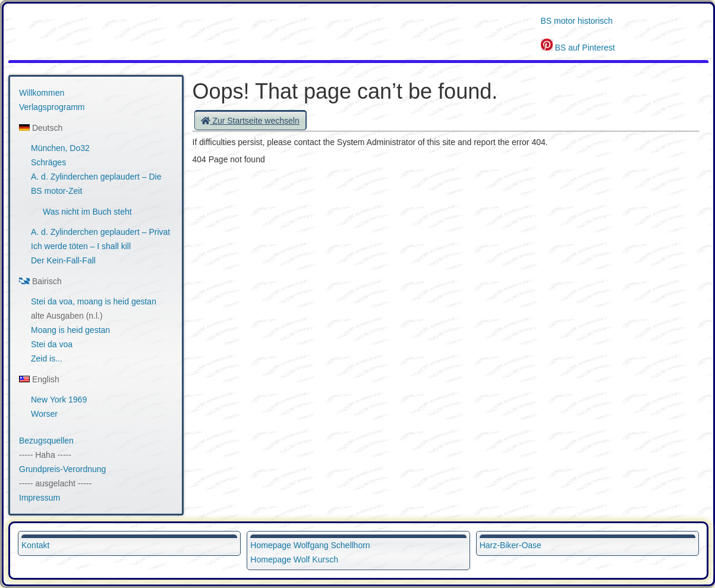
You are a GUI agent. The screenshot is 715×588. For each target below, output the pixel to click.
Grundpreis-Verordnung (62, 469)
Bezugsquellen (46, 441)
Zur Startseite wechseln (250, 121)
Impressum (40, 498)
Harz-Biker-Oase (511, 545)
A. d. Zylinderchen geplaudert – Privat (100, 232)
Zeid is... (47, 359)
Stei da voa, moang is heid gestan (94, 301)
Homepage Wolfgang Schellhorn (310, 545)
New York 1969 (59, 400)
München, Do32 (60, 148)
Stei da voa (52, 344)
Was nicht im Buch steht (87, 212)
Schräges (48, 162)
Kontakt (35, 545)
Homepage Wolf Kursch (294, 559)
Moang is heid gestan (70, 330)
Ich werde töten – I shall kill (81, 246)
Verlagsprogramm (52, 107)
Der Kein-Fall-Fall (63, 260)
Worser (44, 414)
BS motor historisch (577, 21)
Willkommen (42, 93)
